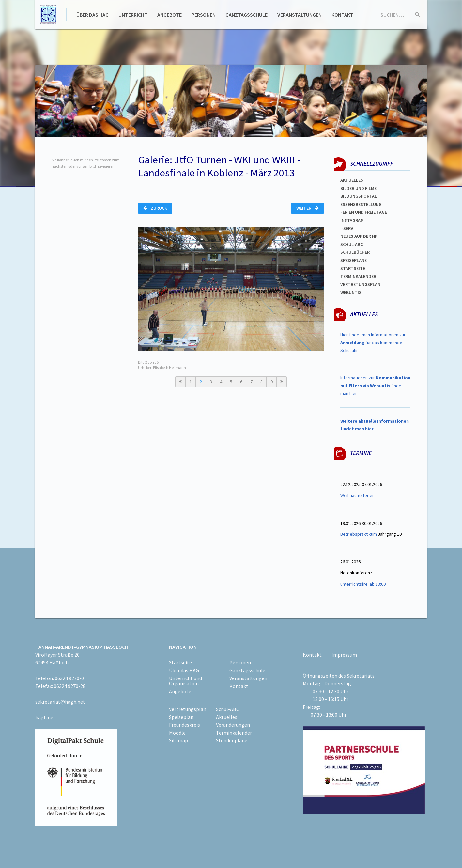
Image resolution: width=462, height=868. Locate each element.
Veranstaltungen (300, 15)
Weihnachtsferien (357, 495)
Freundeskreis (185, 725)
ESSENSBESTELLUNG (361, 204)
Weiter (308, 208)
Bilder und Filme (358, 188)
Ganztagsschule (246, 15)
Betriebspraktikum (359, 534)
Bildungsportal (359, 196)
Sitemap (178, 740)
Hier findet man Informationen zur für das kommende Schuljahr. (373, 343)
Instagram (352, 220)
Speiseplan (181, 717)
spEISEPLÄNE (354, 260)
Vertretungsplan (360, 284)
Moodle (177, 733)
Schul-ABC (228, 709)
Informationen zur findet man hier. (375, 386)
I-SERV (347, 228)
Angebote (169, 15)
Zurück (155, 208)
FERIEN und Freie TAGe (364, 212)
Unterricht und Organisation (185, 681)
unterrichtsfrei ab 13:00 (363, 584)
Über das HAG (92, 15)
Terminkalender (358, 276)
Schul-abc (352, 244)
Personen (204, 15)
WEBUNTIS (351, 292)
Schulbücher (355, 252)
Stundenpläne (232, 740)
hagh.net (45, 717)
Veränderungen (233, 725)
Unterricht (133, 15)
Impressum (344, 655)
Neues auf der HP (359, 236)
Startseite (353, 268)
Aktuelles (352, 180)
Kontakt (342, 15)
